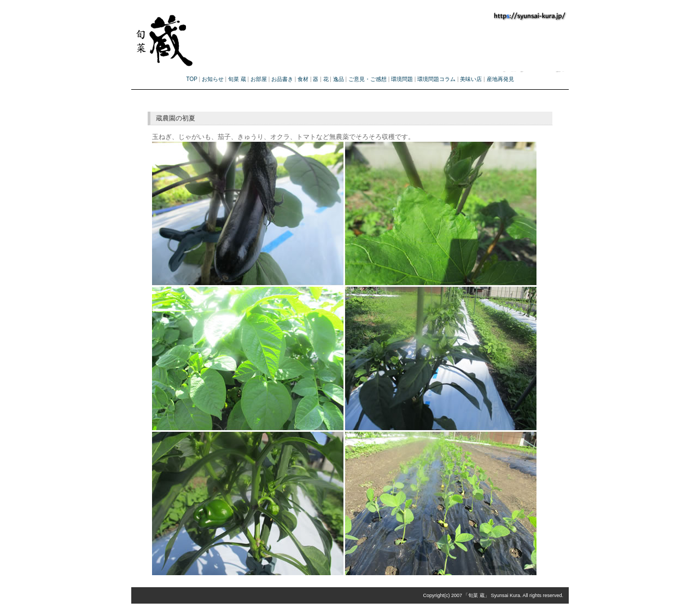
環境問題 (402, 79)
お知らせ (213, 79)
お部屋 (259, 79)
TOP (191, 79)
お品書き (282, 79)
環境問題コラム (436, 79)
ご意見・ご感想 (367, 79)
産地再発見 (500, 79)
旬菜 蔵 (237, 79)
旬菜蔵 (231, 35)
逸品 (339, 79)
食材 (303, 79)
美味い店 (471, 79)
